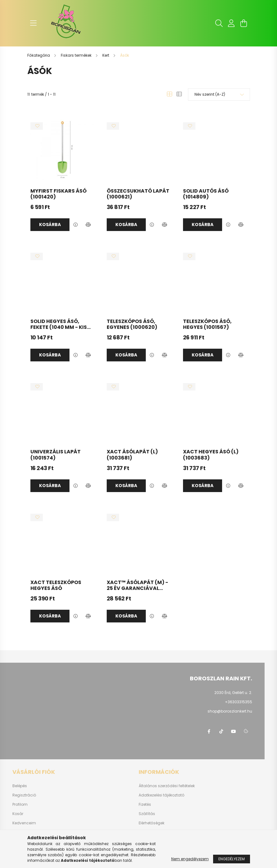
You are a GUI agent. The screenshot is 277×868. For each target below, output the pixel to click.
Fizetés (145, 805)
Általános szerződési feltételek (167, 786)
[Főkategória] (39, 55)
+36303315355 (239, 702)
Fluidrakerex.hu (153, 832)
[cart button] (244, 23)
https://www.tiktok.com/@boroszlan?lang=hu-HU (221, 731)
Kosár (18, 814)
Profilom (20, 805)
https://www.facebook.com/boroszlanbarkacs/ (209, 731)
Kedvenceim (24, 823)
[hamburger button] (34, 23)
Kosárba (50, 225)
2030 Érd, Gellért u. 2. (233, 693)
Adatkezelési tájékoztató (161, 795)
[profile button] (231, 23)
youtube (234, 731)
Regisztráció (24, 795)
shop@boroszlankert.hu (230, 711)
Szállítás (147, 814)
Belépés (20, 786)
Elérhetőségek (152, 823)
